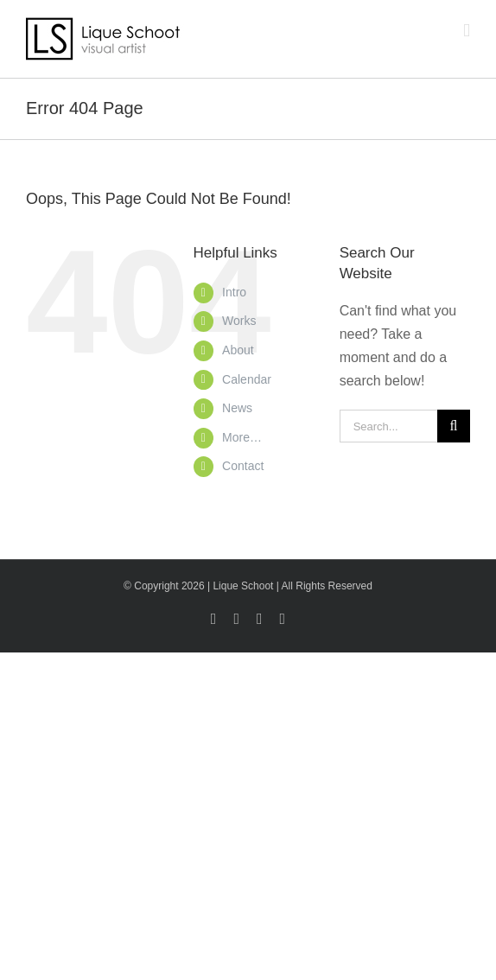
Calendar (247, 379)
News (237, 408)
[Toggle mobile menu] (467, 31)
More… (242, 437)
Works (239, 321)
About (238, 350)
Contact (243, 466)
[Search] (454, 426)
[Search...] (388, 426)
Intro (234, 292)
